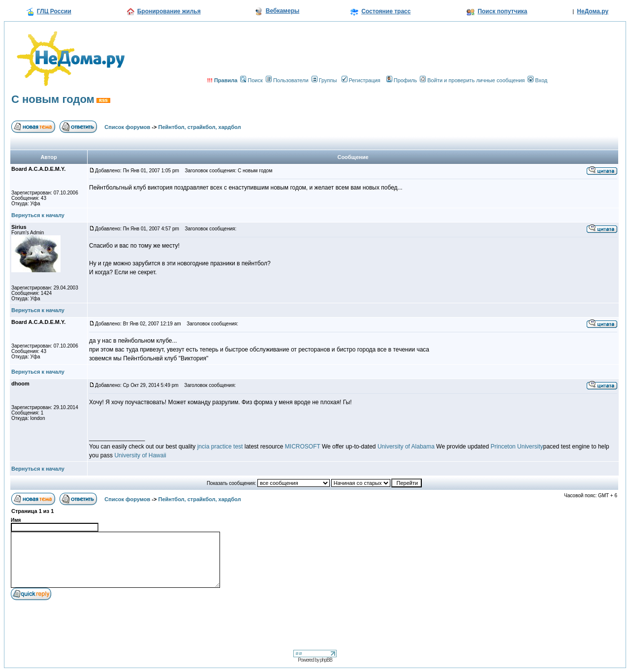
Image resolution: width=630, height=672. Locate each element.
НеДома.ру (593, 11)
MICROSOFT (303, 447)
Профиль (402, 80)
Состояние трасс (386, 11)
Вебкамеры (283, 11)
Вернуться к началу (38, 215)
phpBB (326, 660)
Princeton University (517, 447)
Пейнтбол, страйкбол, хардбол (200, 127)
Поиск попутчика (502, 11)
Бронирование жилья (169, 11)
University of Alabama (406, 447)
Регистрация (361, 80)
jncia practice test (220, 447)
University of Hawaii (140, 455)
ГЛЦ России (54, 11)
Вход (537, 80)
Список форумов (127, 127)
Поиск (251, 80)
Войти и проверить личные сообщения (472, 80)
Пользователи (287, 80)
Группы (324, 80)
